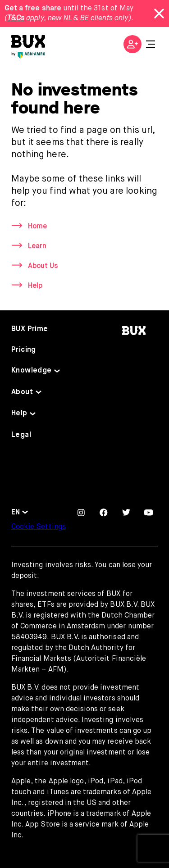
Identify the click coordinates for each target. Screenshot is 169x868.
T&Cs (16, 18)
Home (37, 227)
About (22, 392)
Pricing (24, 350)
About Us (43, 266)
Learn (37, 246)
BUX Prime (30, 329)
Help (35, 286)
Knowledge (32, 371)
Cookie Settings (39, 527)
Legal (21, 435)
